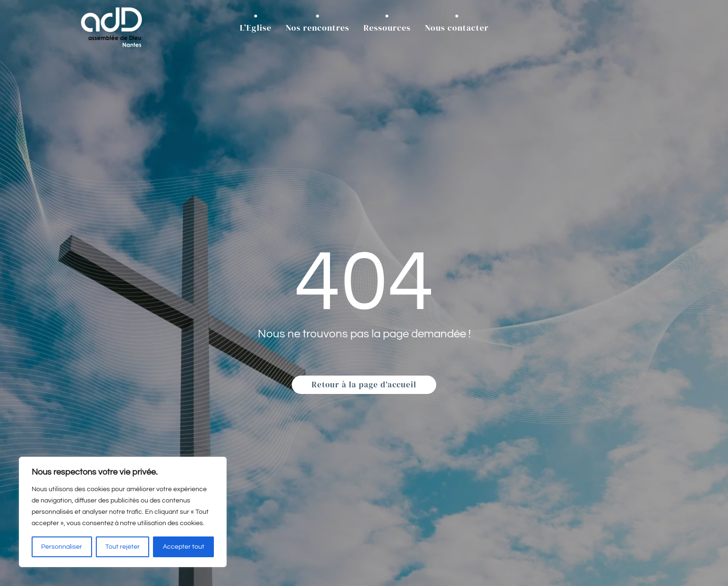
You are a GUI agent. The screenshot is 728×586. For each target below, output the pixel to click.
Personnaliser (62, 547)
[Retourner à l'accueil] (111, 28)
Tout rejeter (123, 547)
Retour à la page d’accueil (364, 385)
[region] (123, 512)
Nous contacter (457, 28)
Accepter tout (184, 547)
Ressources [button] (387, 28)
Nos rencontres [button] (317, 28)
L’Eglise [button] (256, 28)
